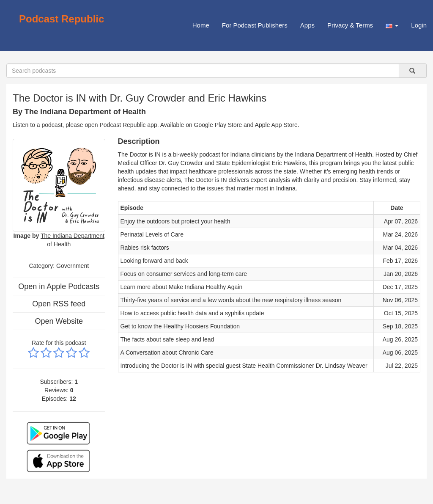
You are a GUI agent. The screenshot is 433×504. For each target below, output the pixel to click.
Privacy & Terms (350, 25)
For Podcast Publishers (255, 25)
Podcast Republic (62, 19)
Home (201, 25)
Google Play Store (218, 125)
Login (419, 25)
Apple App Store (276, 125)
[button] (392, 25)
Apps (307, 25)
